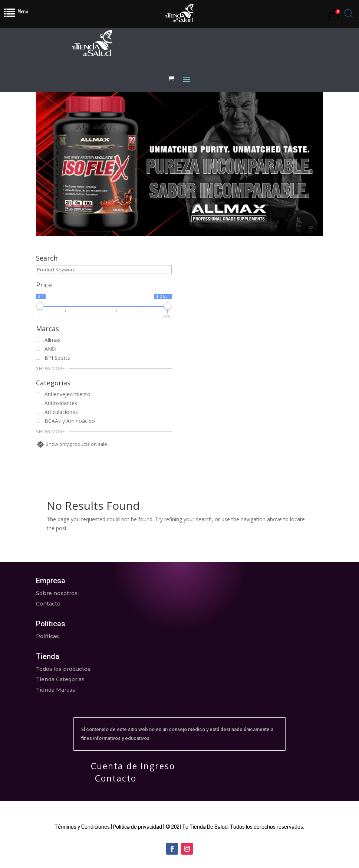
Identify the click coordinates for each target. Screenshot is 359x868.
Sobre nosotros (57, 593)
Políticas (47, 636)
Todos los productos (63, 669)
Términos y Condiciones (82, 827)
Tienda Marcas (56, 690)
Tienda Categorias (60, 679)
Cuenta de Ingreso (133, 766)
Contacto (48, 604)
